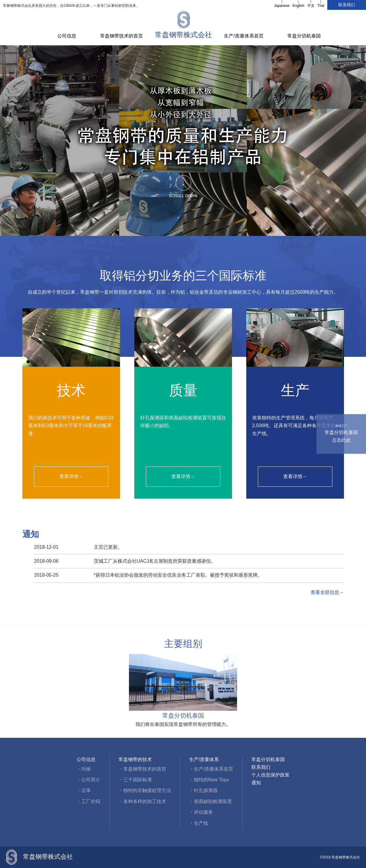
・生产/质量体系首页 (211, 769)
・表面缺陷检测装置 (211, 801)
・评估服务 (201, 812)
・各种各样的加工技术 (142, 801)
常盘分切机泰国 (304, 36)
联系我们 (347, 5)
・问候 (84, 769)
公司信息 (67, 36)
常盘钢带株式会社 (183, 35)
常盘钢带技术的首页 (122, 36)
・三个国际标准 (135, 780)
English (298, 6)
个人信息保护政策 (270, 775)
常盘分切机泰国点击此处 (341, 433)
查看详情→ (71, 476)
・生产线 (199, 823)
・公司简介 (88, 780)
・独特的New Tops (209, 780)
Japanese (282, 6)
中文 (311, 6)
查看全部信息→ (327, 592)
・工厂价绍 (88, 801)
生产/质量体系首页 (244, 36)
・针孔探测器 (203, 790)
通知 (256, 783)
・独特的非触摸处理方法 (145, 790)
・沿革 (84, 790)
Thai (321, 6)
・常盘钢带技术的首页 (142, 769)
